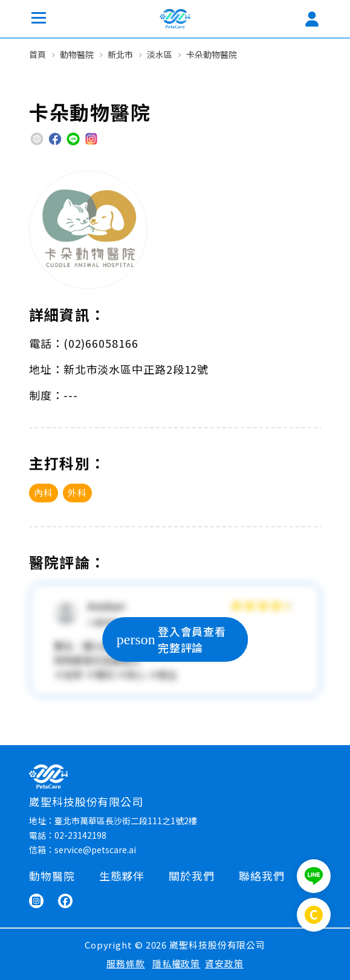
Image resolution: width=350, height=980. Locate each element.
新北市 (120, 54)
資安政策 (224, 963)
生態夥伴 (122, 876)
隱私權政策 (177, 963)
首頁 (37, 54)
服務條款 (126, 963)
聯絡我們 (262, 876)
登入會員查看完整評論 (171, 639)
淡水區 (160, 54)
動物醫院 (77, 54)
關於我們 (192, 876)
